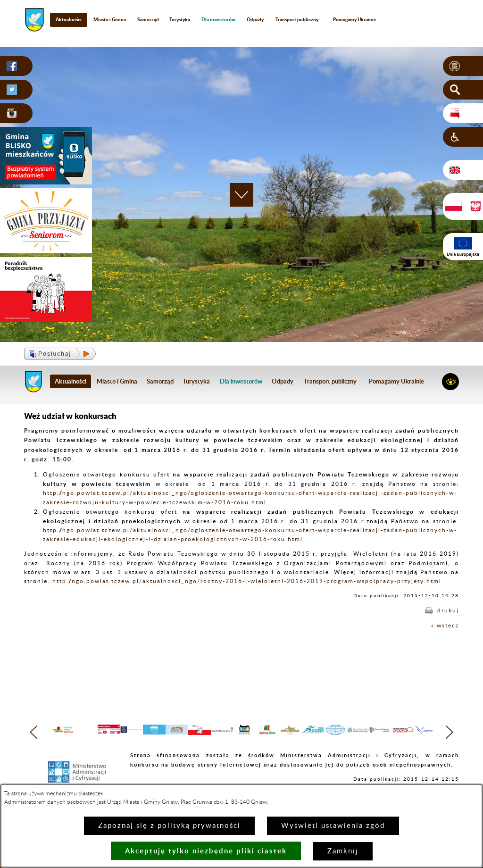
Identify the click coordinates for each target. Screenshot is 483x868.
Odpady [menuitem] (255, 19)
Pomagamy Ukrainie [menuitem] (354, 19)
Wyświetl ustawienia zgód (333, 826)
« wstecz (445, 626)
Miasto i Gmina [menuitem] (110, 19)
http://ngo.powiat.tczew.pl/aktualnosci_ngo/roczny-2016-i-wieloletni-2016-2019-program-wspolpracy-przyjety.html (247, 581)
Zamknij (343, 851)
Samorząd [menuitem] (148, 19)
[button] (463, 66)
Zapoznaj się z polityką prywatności (169, 826)
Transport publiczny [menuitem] (297, 19)
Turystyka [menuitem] (180, 19)
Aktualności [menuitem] (69, 19)
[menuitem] (219, 20)
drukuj (448, 610)
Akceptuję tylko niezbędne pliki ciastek (206, 851)
